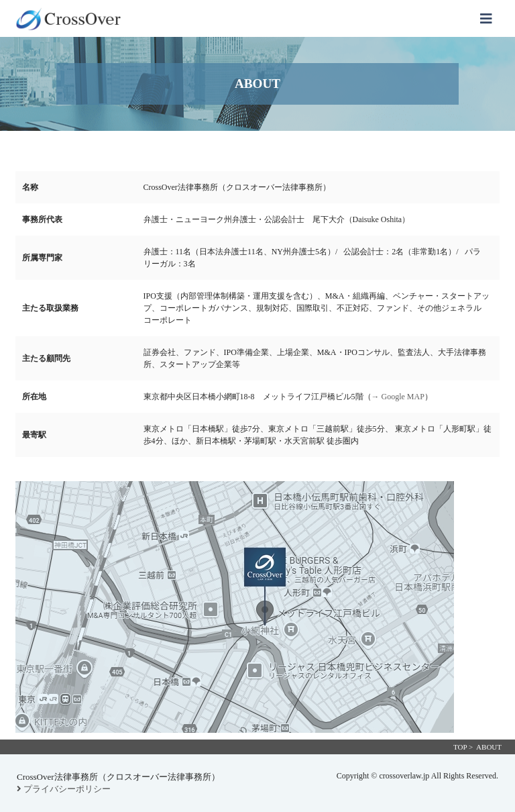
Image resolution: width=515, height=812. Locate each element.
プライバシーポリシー (64, 789)
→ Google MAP (398, 397)
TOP (460, 747)
